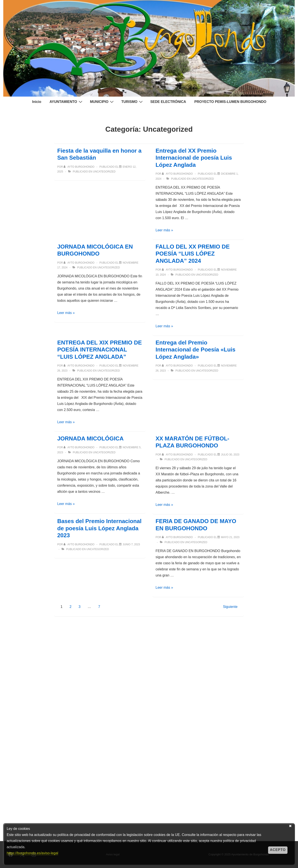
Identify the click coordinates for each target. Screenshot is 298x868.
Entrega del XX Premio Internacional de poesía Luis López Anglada (194, 158)
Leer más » (164, 230)
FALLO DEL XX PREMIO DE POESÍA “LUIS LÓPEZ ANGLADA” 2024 (193, 254)
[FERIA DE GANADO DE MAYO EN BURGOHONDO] (230, 537)
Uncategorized (104, 172)
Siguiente (230, 607)
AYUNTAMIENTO (67, 102)
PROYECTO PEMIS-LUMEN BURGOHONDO (230, 102)
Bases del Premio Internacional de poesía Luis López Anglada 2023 (99, 528)
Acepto (278, 850)
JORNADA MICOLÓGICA (90, 438)
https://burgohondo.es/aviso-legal (33, 853)
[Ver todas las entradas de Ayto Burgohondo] (79, 167)
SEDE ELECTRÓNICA (168, 102)
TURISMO (133, 102)
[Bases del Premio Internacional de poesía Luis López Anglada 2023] (131, 544)
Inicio (37, 102)
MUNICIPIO (102, 102)
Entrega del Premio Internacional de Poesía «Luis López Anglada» (196, 350)
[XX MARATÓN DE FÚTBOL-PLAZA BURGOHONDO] (230, 455)
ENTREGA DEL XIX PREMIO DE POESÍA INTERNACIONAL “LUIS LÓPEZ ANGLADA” (100, 350)
